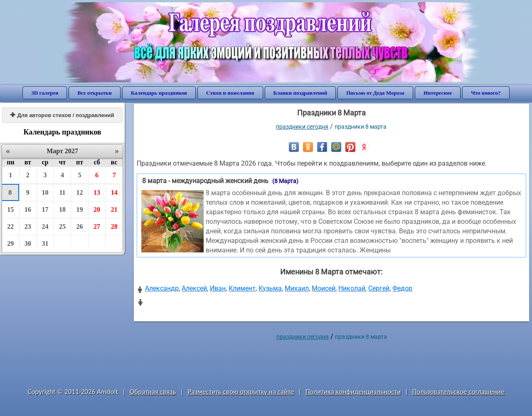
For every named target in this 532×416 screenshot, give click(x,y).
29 (10, 243)
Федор (402, 288)
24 (45, 226)
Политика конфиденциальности (353, 392)
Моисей (324, 288)
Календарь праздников (159, 93)
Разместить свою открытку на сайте (241, 392)
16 (28, 209)
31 (45, 243)
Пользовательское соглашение (458, 392)
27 (97, 226)
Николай (352, 288)
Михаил (297, 288)
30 (28, 243)
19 (80, 209)
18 (62, 209)
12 (80, 192)
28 (114, 226)
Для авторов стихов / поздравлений (62, 115)
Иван (218, 288)
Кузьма (270, 288)
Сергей (379, 288)
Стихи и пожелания (230, 93)
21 (114, 209)
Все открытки (95, 93)
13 (97, 192)
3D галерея (45, 93)
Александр (162, 288)
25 (62, 226)
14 (114, 192)
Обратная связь (153, 392)
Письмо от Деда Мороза (375, 93)
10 (45, 192)
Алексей (194, 288)
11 (62, 192)
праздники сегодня (302, 127)
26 (80, 226)
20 (97, 209)
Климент (242, 288)
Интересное (438, 93)
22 (10, 226)
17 (45, 209)
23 (28, 226)
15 (10, 209)
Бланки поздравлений (300, 93)
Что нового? (486, 93)
